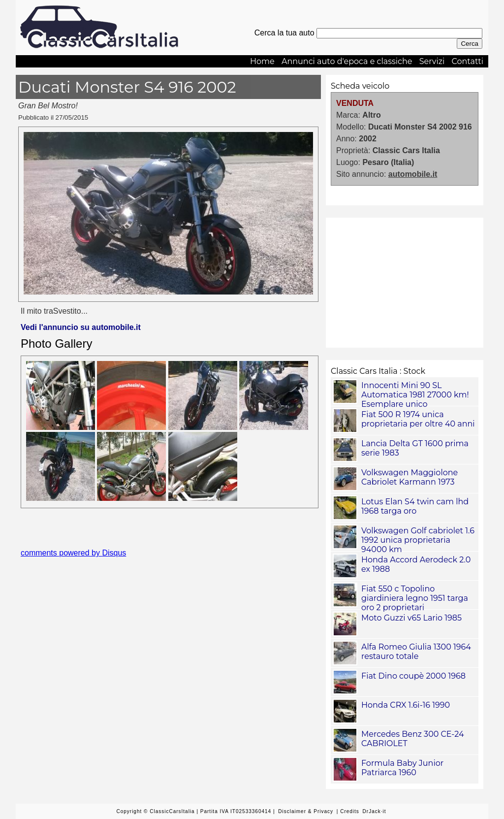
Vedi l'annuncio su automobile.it (81, 327)
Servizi (432, 61)
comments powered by (73, 553)
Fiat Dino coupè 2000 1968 (413, 676)
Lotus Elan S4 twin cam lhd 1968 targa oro (415, 506)
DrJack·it (375, 811)
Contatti (467, 61)
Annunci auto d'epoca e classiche (347, 61)
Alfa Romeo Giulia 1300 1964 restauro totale (416, 652)
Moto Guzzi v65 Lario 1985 (411, 618)
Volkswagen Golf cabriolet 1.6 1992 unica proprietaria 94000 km (418, 540)
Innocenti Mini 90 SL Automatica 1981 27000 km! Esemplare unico (415, 395)
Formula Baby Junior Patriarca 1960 (402, 768)
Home (262, 61)
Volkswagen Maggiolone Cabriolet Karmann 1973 (409, 477)
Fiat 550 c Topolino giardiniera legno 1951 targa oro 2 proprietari (415, 598)
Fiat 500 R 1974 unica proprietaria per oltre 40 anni (418, 419)
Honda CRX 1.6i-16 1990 (406, 705)
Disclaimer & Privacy (306, 811)
